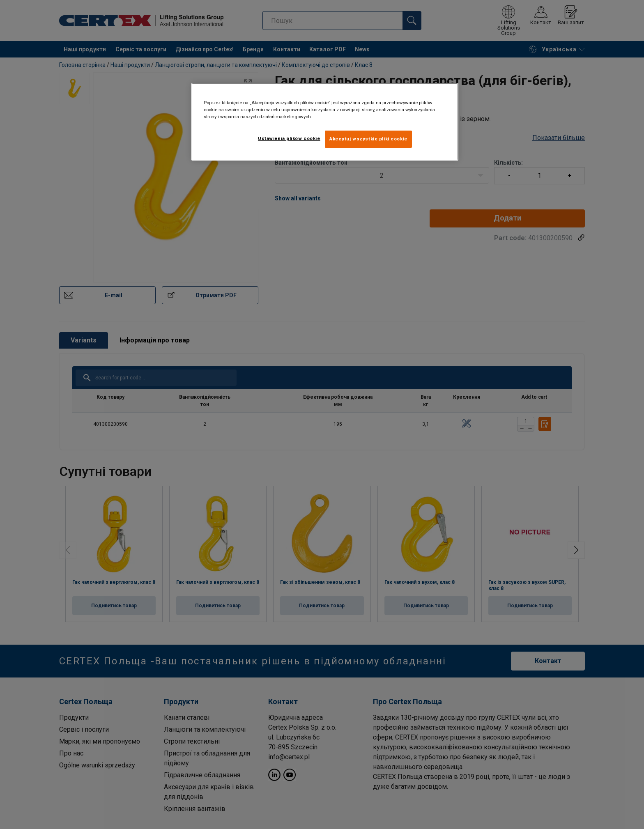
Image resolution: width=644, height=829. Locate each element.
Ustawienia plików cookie (289, 138)
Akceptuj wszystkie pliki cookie (368, 139)
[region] (325, 122)
